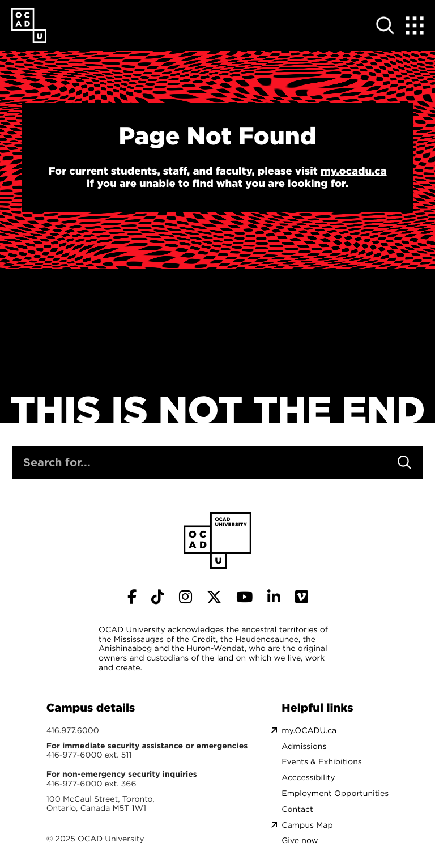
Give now (300, 841)
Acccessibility (308, 778)
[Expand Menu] (415, 25)
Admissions (304, 746)
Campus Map (307, 825)
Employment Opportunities (335, 793)
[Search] (404, 462)
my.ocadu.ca (354, 171)
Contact (297, 809)
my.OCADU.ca (309, 731)
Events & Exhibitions (321, 762)
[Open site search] (385, 25)
